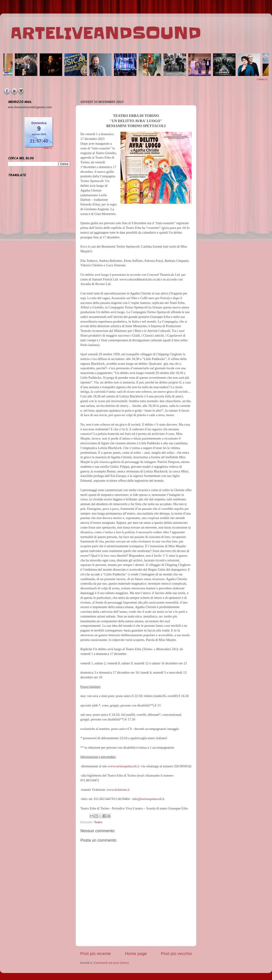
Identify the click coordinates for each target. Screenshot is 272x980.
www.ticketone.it (118, 790)
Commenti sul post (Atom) (111, 963)
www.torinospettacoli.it (124, 766)
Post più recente (96, 954)
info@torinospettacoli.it (148, 799)
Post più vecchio (176, 954)
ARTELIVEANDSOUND (106, 33)
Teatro (98, 822)
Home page (136, 954)
